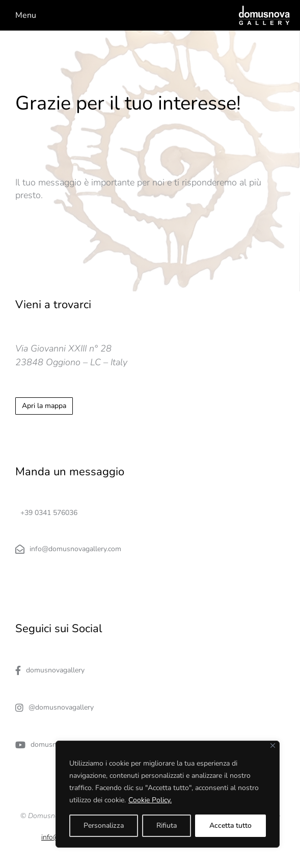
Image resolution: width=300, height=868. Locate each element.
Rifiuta (167, 825)
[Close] (273, 745)
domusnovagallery (50, 670)
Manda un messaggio (70, 472)
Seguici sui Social (59, 629)
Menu (26, 15)
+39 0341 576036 (49, 513)
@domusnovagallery (54, 708)
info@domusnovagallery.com (68, 549)
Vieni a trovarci (53, 305)
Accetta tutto (230, 825)
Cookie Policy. (150, 800)
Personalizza (104, 825)
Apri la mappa (44, 406)
